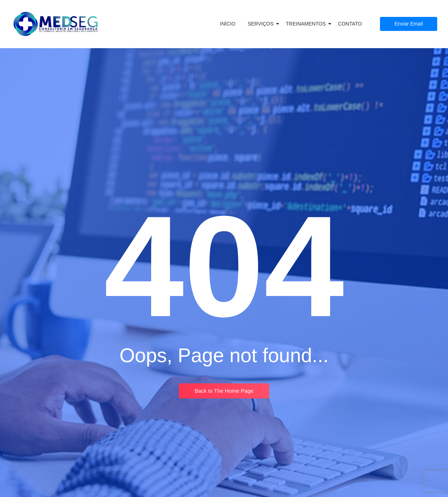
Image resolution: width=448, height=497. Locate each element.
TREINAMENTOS (307, 24)
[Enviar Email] (409, 24)
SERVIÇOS (262, 24)
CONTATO (350, 24)
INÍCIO (228, 24)
